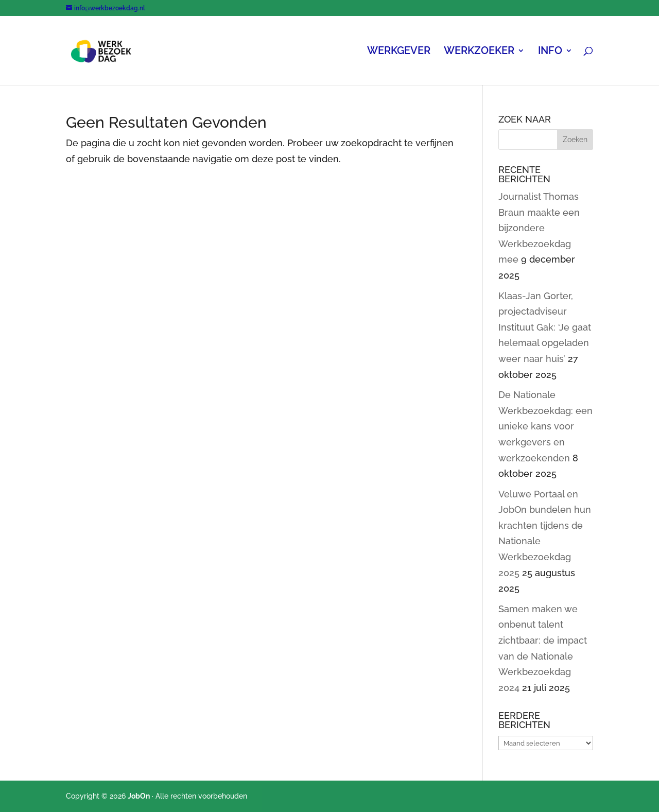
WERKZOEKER (479, 52)
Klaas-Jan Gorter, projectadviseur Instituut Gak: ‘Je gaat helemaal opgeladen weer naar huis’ (545, 327)
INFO (550, 52)
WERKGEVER (399, 52)
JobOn (139, 796)
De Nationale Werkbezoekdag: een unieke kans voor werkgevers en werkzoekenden (545, 426)
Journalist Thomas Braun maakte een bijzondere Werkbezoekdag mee (539, 228)
